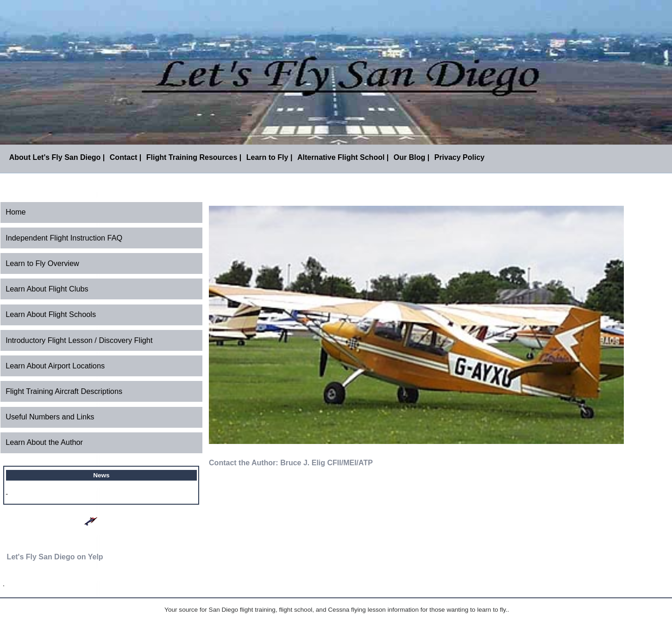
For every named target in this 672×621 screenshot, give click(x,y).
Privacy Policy (460, 157)
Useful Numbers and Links (50, 417)
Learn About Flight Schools (51, 314)
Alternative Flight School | (343, 157)
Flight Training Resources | (194, 157)
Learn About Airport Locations (55, 366)
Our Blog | (411, 157)
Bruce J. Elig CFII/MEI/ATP (327, 463)
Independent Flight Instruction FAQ (64, 238)
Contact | (126, 157)
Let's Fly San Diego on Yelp (55, 557)
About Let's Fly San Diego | (57, 157)
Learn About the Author (44, 442)
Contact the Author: (244, 463)
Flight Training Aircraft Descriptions (64, 391)
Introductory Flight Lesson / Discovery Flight (79, 340)
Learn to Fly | (270, 157)
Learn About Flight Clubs (47, 289)
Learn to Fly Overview (42, 263)
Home (16, 212)
